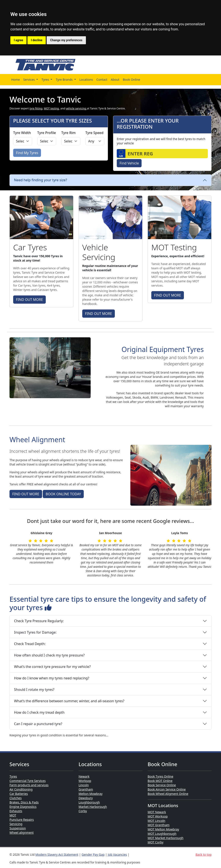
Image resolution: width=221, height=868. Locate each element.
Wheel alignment (22, 832)
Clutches (16, 798)
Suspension (18, 828)
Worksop (85, 781)
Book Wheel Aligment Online (168, 794)
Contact (102, 80)
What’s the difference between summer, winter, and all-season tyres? (69, 701)
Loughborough (89, 802)
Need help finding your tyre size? (41, 180)
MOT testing (51, 108)
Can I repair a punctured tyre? (38, 724)
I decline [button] (37, 40)
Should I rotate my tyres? (34, 690)
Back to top (204, 855)
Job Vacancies (117, 855)
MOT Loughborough (162, 834)
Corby (83, 811)
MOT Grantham (159, 825)
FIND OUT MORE (29, 300)
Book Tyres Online (160, 776)
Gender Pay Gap (93, 855)
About (115, 80)
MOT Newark (157, 812)
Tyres (13, 776)
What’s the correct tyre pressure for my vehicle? (52, 667)
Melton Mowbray (91, 794)
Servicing (16, 824)
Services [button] (29, 80)
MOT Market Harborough (166, 838)
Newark (84, 776)
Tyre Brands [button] (65, 80)
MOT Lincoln (156, 821)
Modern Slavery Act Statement (57, 855)
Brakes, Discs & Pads (24, 802)
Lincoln (84, 785)
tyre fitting (36, 108)
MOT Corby (155, 842)
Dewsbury (86, 798)
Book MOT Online (160, 781)
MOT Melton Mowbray (163, 829)
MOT (13, 815)
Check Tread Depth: (30, 644)
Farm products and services (29, 785)
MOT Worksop (158, 816)
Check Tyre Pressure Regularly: (39, 621)
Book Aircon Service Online (167, 789)
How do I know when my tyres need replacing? (52, 678)
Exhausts (16, 811)
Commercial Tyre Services (28, 781)
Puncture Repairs (22, 820)
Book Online (132, 80)
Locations (86, 80)
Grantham (86, 789)
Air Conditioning (21, 789)
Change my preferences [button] (66, 40)
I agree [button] (18, 40)
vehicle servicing (76, 108)
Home (16, 80)
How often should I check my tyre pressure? (49, 655)
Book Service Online (162, 785)
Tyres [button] (46, 80)
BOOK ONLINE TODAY (63, 494)
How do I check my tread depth (39, 712)
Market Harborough (93, 807)
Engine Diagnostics (23, 807)
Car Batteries (19, 794)
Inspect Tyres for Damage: (35, 632)
